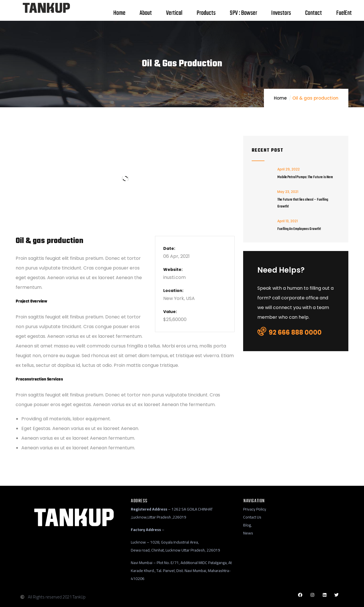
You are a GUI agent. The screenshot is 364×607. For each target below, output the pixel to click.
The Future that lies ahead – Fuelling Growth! (303, 203)
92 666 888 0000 (289, 332)
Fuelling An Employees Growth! (299, 229)
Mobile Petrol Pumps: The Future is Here (305, 177)
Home (280, 98)
